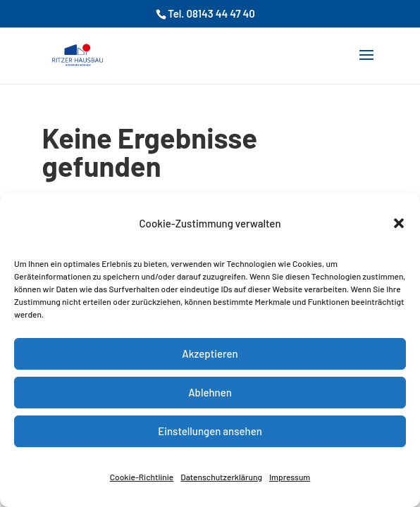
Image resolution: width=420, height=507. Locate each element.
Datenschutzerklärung (221, 477)
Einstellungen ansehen (210, 431)
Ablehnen (210, 392)
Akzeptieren (210, 353)
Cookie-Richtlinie (142, 477)
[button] (399, 223)
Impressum (290, 477)
